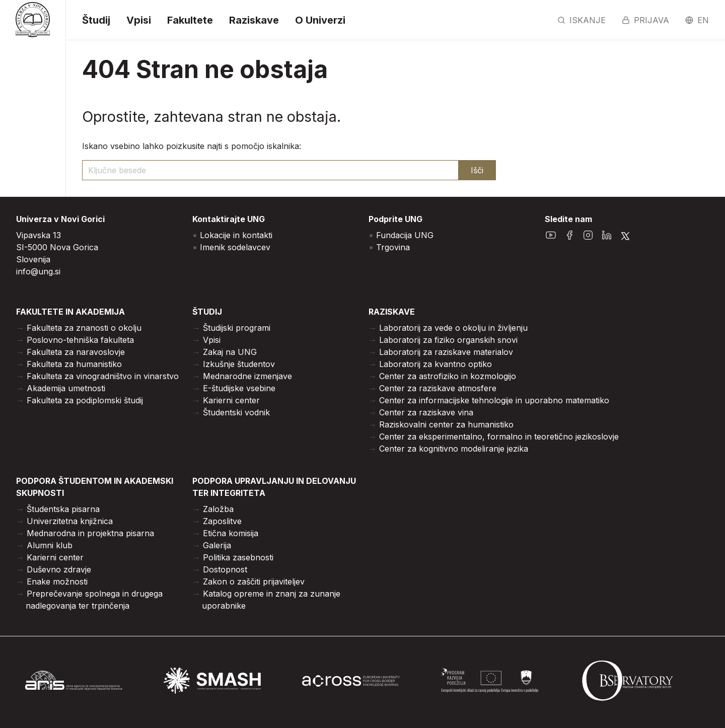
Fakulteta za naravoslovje (76, 352)
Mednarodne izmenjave (247, 376)
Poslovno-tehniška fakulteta (80, 340)
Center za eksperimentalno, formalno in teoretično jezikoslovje (499, 436)
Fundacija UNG (405, 235)
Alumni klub (50, 545)
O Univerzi (320, 20)
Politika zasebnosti (238, 557)
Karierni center (231, 400)
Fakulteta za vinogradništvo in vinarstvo (103, 376)
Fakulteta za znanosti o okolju (84, 328)
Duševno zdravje (59, 569)
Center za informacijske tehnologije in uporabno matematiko (494, 400)
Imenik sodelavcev (235, 247)
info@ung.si (38, 271)
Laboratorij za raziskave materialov (446, 352)
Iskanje (582, 20)
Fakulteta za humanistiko (74, 364)
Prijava (645, 20)
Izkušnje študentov (239, 364)
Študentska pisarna (63, 509)
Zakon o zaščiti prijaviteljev (254, 581)
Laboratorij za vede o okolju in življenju (453, 328)
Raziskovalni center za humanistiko (446, 424)
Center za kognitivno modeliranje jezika (454, 449)
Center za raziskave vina (426, 412)
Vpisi (139, 20)
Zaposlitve (222, 521)
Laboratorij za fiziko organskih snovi (448, 340)
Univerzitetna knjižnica (70, 521)
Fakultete (190, 20)
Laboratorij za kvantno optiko (436, 364)
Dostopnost (225, 569)
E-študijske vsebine (239, 388)
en (697, 20)
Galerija (217, 545)
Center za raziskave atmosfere (438, 388)
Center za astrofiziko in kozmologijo (448, 376)
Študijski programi (237, 328)
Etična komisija (231, 533)
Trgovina (393, 247)
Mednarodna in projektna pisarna (90, 533)
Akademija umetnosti (66, 388)
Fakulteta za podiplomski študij (85, 400)
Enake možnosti (57, 581)
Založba (218, 509)
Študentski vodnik (236, 412)
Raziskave (254, 20)
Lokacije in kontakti (236, 235)
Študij (96, 20)
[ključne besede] (270, 170)
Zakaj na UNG (230, 352)
